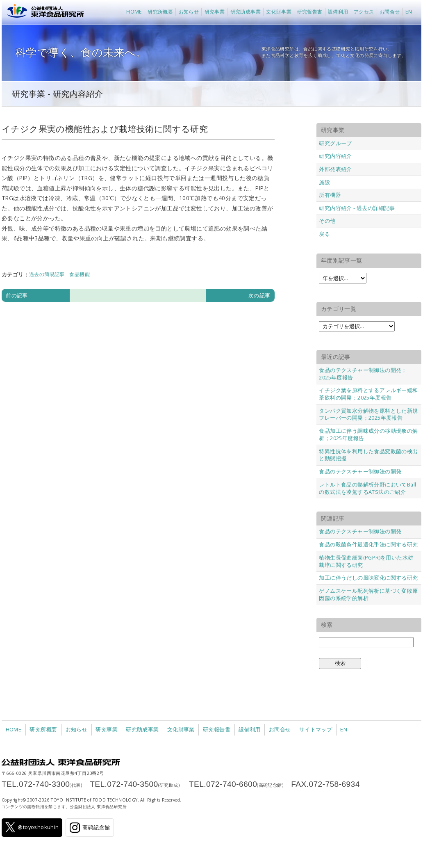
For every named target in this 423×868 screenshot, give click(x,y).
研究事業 (215, 12)
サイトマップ (316, 729)
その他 (327, 221)
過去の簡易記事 (47, 274)
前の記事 (17, 295)
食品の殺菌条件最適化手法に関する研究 (368, 544)
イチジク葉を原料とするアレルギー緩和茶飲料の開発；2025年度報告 (368, 394)
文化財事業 (279, 12)
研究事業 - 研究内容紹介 (57, 94)
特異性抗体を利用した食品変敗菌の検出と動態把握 (368, 455)
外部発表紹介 (335, 169)
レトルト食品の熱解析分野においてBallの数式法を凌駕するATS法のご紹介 (367, 488)
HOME (134, 12)
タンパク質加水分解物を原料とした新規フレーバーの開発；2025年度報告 (368, 414)
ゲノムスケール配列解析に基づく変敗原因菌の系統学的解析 (368, 594)
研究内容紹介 (335, 156)
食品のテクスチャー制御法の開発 (360, 471)
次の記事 (259, 295)
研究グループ (335, 143)
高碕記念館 (90, 828)
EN (409, 12)
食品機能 (80, 274)
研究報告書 (310, 12)
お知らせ (189, 12)
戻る (324, 234)
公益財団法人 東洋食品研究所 (44, 12)
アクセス (364, 12)
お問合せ (390, 12)
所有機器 (330, 195)
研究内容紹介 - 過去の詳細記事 (357, 208)
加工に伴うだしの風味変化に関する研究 (368, 578)
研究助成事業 (246, 12)
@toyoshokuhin (32, 827)
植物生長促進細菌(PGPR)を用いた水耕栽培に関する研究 (366, 561)
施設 (324, 182)
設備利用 (338, 12)
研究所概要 (160, 12)
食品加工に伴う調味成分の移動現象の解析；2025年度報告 (368, 434)
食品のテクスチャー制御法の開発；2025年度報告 (363, 374)
